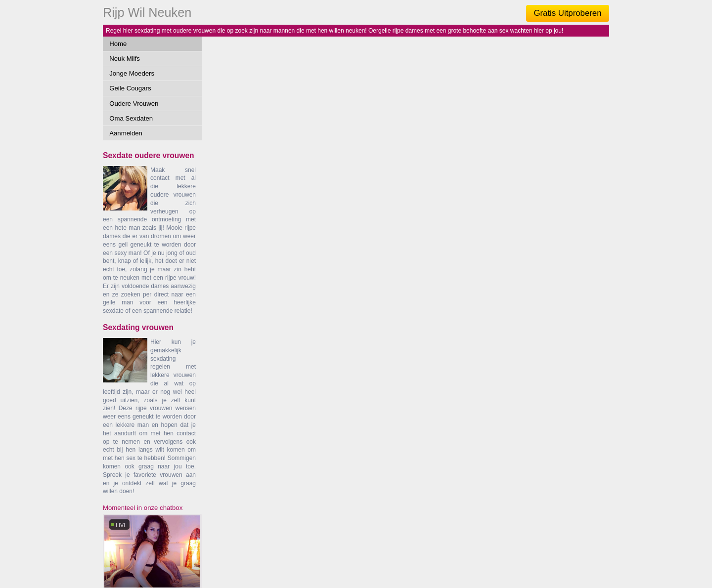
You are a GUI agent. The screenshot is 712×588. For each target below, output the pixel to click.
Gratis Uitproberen (567, 13)
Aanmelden (126, 133)
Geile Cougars (130, 88)
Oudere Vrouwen (134, 104)
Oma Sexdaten (131, 118)
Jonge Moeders (132, 73)
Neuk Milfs (125, 59)
